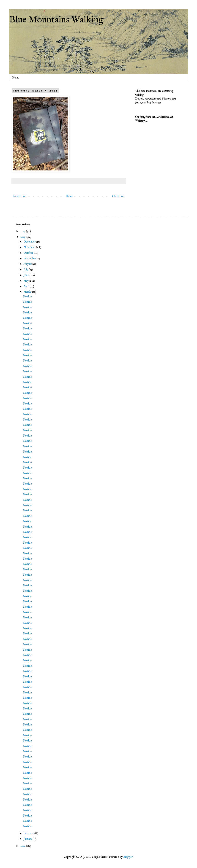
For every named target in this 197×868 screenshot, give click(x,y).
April (27, 286)
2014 (23, 231)
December (30, 242)
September (30, 258)
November (30, 247)
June (27, 275)
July (26, 270)
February (29, 833)
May (26, 281)
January (28, 839)
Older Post (118, 196)
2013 (23, 237)
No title (27, 297)
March (27, 292)
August (28, 264)
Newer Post (20, 196)
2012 (23, 846)
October (29, 253)
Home (16, 78)
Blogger (128, 857)
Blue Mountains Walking (56, 20)
